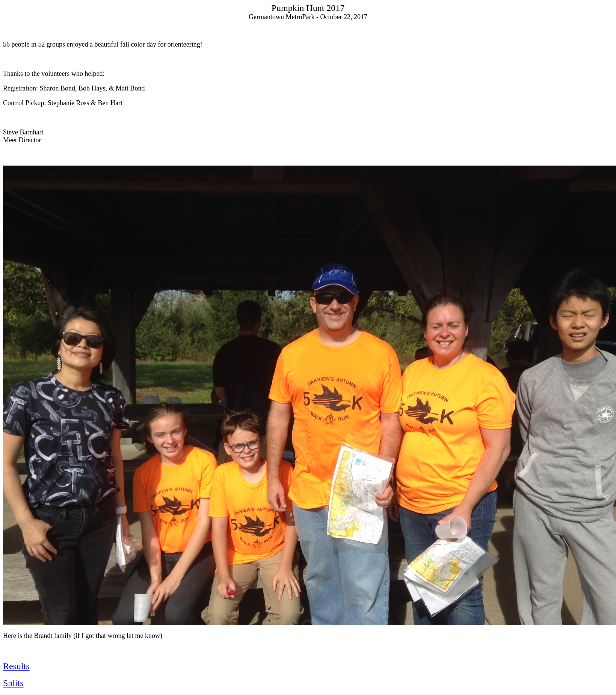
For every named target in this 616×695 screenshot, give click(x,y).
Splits (13, 683)
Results (16, 666)
